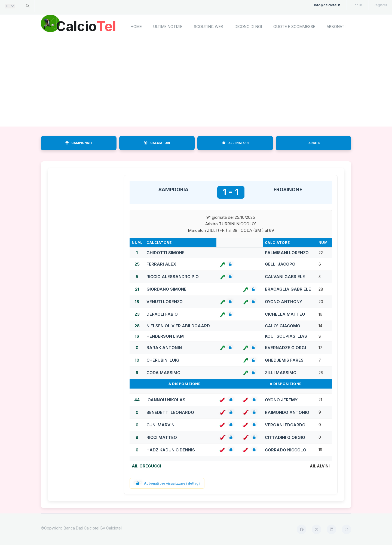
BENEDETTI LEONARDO (170, 412)
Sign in (357, 5)
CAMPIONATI (79, 143)
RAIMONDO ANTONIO (287, 412)
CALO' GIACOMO (283, 326)
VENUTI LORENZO (165, 302)
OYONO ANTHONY (284, 302)
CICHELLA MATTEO (285, 314)
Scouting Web (209, 27)
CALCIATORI (157, 143)
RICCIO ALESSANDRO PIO (173, 277)
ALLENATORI (235, 143)
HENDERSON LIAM (165, 336)
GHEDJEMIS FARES (284, 360)
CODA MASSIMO (163, 373)
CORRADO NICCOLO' (286, 450)
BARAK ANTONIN (164, 348)
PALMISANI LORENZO (287, 253)
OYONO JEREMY (281, 400)
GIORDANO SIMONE (166, 289)
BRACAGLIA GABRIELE (288, 289)
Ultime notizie (168, 27)
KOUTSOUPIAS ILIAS (286, 336)
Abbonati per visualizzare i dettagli (167, 483)
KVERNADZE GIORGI (285, 348)
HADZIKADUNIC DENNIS (171, 450)
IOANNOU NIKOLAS (166, 400)
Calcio (87, 26)
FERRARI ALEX (161, 264)
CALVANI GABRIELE (285, 277)
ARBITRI (315, 143)
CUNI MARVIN (160, 425)
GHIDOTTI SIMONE (166, 253)
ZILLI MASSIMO (281, 373)
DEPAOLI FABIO (162, 314)
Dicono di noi (248, 27)
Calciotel (114, 528)
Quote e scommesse (294, 27)
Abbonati (336, 27)
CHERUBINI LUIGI (163, 360)
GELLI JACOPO (280, 264)
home (136, 27)
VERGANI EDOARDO (285, 425)
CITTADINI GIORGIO (285, 437)
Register (380, 5)
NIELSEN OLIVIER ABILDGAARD (178, 326)
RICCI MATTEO (162, 437)
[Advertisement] (196, 83)
